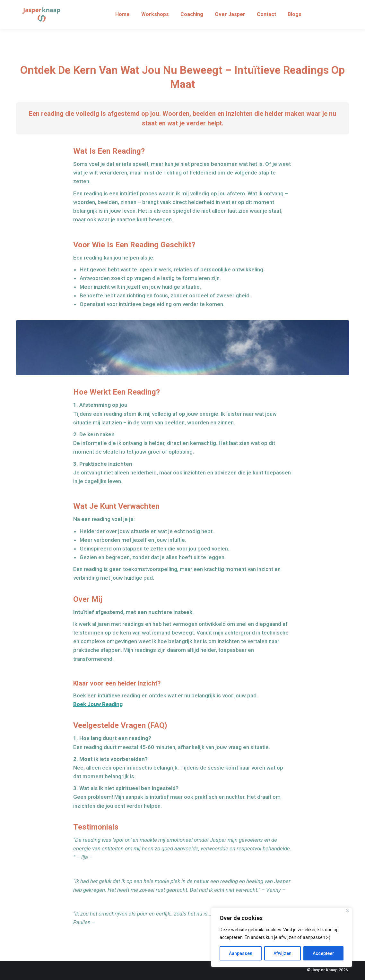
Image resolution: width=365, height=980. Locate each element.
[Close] (348, 911)
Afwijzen (282, 953)
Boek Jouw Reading (98, 704)
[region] (282, 937)
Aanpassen (241, 953)
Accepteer (323, 953)
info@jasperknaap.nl (326, 6)
